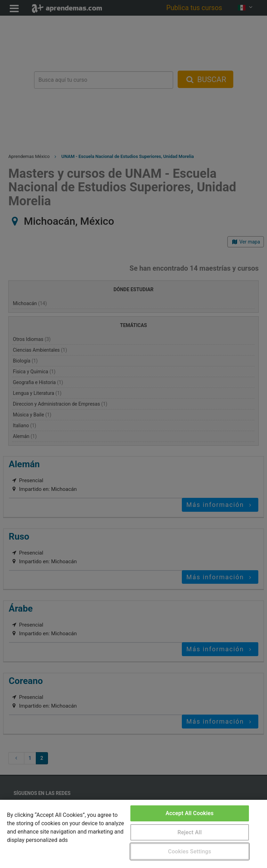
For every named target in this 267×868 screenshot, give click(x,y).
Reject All (189, 832)
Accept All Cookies (189, 813)
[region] (133, 834)
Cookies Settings (189, 851)
